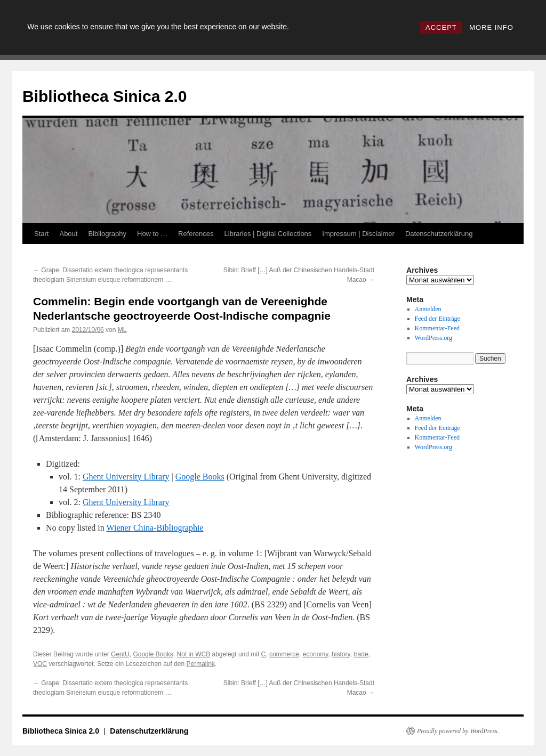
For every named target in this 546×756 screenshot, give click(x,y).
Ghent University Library (126, 477)
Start (41, 234)
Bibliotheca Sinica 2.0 (105, 96)
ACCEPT (441, 27)
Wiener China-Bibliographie (155, 528)
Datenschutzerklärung (439, 234)
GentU (120, 654)
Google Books (200, 477)
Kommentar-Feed (437, 328)
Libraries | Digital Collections (268, 234)
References (196, 234)
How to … (152, 234)
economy (316, 654)
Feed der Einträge (437, 319)
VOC (40, 664)
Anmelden (428, 309)
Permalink (201, 664)
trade (361, 654)
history (341, 654)
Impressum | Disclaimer (358, 234)
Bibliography (107, 234)
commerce (284, 654)
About (68, 234)
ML (122, 330)
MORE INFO (491, 27)
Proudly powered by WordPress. (458, 731)
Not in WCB (194, 654)
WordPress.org (433, 338)
